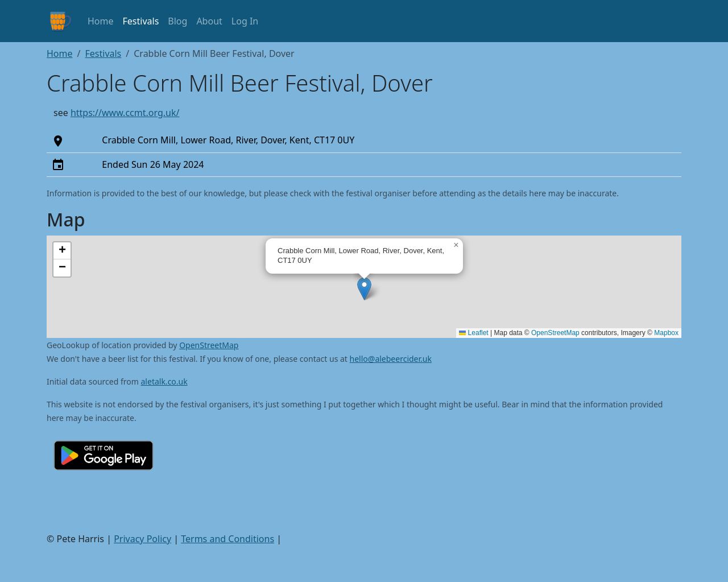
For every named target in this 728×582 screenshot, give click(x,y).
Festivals (141, 21)
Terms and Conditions (227, 539)
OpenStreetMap (555, 333)
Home (101, 21)
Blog (177, 21)
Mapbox (666, 333)
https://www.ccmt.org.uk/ (125, 113)
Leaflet (473, 333)
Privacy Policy (142, 539)
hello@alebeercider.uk (391, 359)
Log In (245, 21)
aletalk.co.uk (164, 381)
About (209, 21)
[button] (364, 289)
